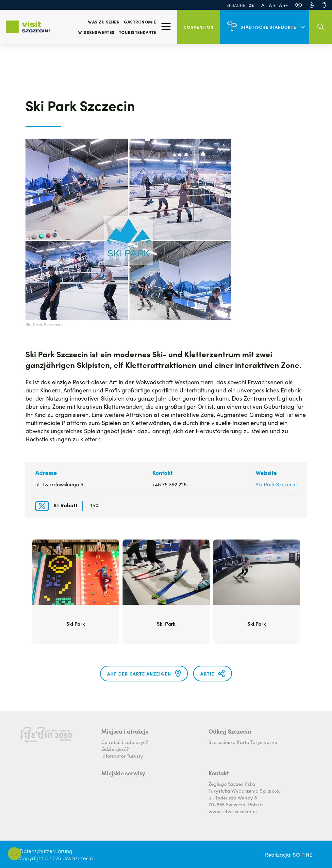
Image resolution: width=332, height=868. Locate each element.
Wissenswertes (96, 32)
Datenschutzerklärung (46, 851)
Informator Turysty (122, 756)
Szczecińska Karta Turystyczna (243, 742)
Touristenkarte (138, 32)
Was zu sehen (104, 22)
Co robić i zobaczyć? (125, 742)
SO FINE (303, 854)
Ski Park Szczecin (276, 484)
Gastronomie (140, 22)
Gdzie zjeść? (115, 749)
